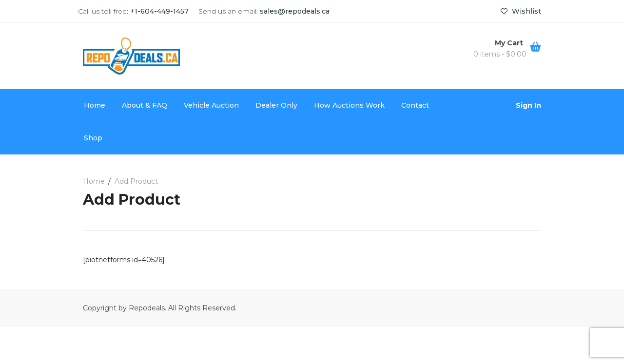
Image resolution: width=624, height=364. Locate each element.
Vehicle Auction (211, 105)
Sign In (528, 105)
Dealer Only (276, 105)
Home (95, 105)
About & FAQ (145, 105)
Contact (415, 105)
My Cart (510, 43)
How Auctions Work (349, 105)
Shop (93, 138)
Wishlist (521, 11)
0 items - (500, 54)
